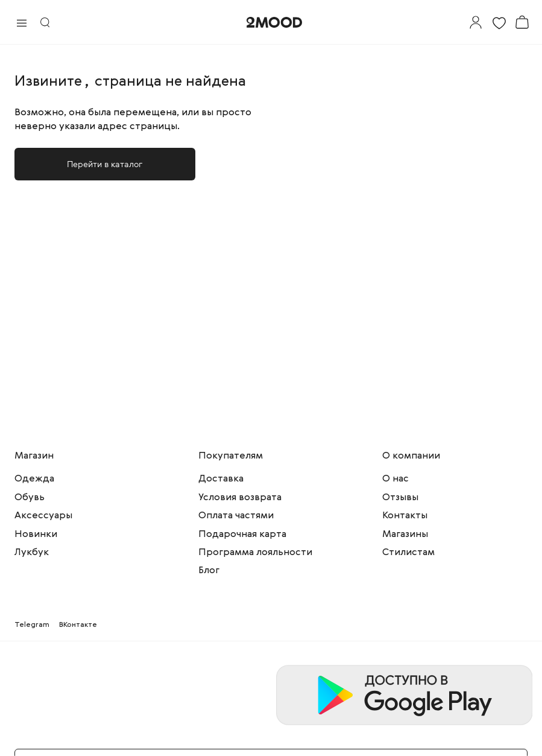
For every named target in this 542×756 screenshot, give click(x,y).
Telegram (32, 625)
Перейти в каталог (105, 164)
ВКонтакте (78, 625)
